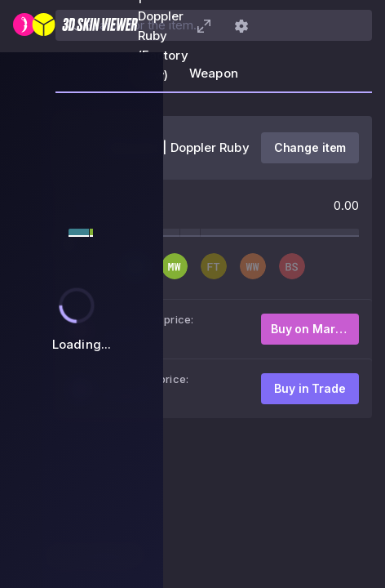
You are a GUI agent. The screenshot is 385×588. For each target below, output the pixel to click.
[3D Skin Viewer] (75, 26)
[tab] (214, 78)
